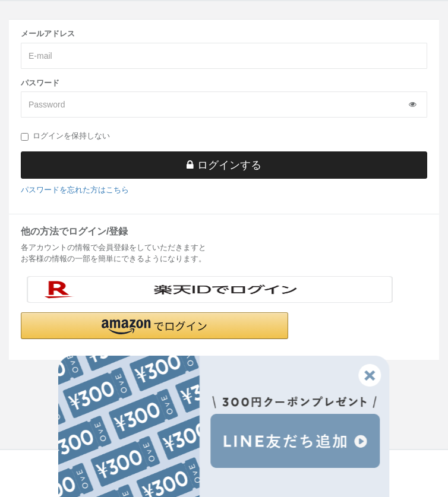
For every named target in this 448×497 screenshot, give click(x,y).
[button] (154, 326)
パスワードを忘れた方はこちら (75, 190)
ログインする (224, 165)
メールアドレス (48, 34)
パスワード (40, 83)
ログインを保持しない (65, 136)
